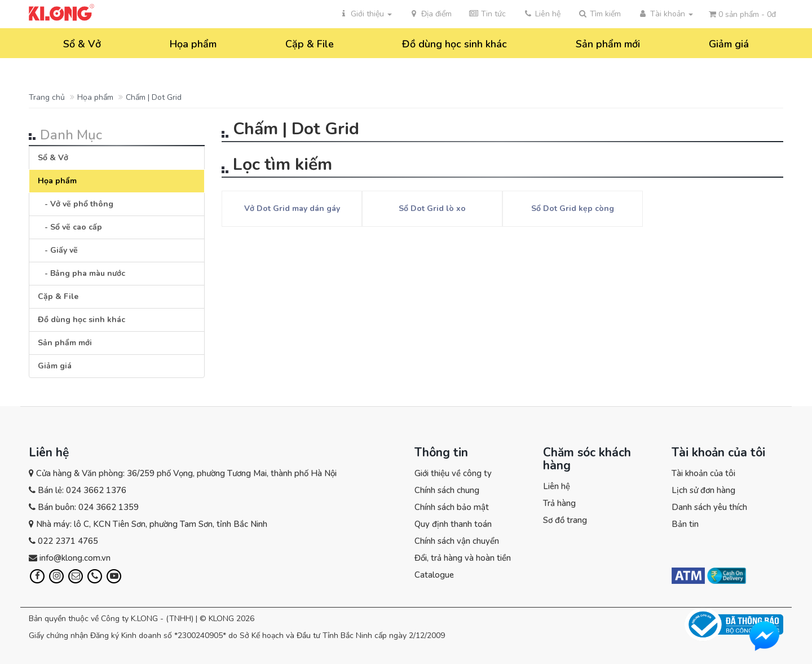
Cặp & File (310, 44)
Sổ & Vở (82, 44)
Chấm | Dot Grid (154, 97)
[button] (599, 14)
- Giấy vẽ (58, 250)
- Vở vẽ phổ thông (76, 204)
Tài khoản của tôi (703, 473)
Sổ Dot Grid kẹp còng (573, 208)
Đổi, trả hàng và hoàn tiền (463, 558)
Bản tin (685, 524)
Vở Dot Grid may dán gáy (292, 208)
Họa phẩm (193, 44)
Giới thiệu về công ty (453, 473)
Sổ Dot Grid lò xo (432, 208)
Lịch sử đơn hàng (703, 490)
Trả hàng (559, 503)
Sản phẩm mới (608, 44)
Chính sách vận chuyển (457, 541)
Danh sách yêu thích (709, 507)
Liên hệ (557, 486)
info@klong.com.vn (75, 558)
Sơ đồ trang (565, 520)
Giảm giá (729, 44)
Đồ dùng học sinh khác (454, 44)
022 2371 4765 (68, 541)
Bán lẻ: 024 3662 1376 (82, 490)
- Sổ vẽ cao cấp (70, 227)
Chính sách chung (447, 490)
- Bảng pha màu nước (81, 273)
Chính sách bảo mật (452, 507)
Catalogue (434, 575)
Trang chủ (47, 97)
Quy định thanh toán (453, 524)
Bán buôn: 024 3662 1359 (88, 507)
